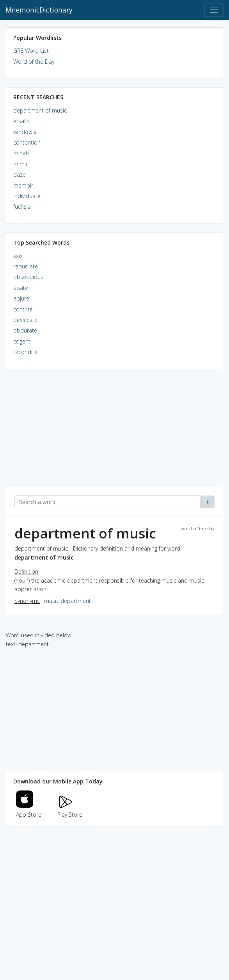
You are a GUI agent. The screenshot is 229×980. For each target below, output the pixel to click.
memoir (23, 185)
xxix (18, 256)
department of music (40, 110)
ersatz (21, 121)
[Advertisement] (115, 432)
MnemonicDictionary (39, 10)
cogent (22, 341)
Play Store (70, 810)
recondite (25, 352)
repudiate (26, 266)
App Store (29, 810)
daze (20, 174)
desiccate (25, 320)
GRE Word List (31, 51)
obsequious (28, 277)
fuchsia (22, 207)
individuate (27, 196)
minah (21, 153)
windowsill (26, 132)
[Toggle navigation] (214, 10)
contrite (23, 309)
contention (27, 142)
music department (67, 601)
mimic (21, 164)
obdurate (25, 330)
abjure (21, 298)
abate (21, 288)
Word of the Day (34, 62)
